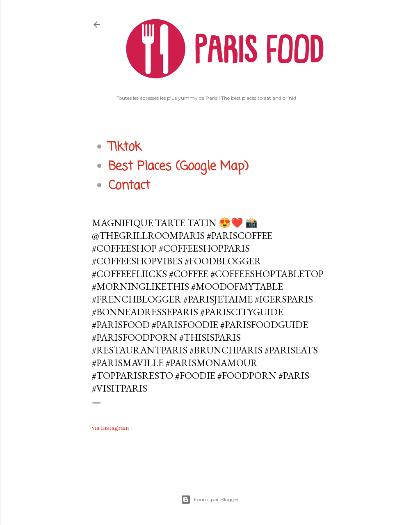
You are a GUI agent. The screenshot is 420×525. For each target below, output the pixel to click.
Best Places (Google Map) (178, 167)
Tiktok (125, 147)
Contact (129, 186)
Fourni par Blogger (210, 500)
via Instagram (110, 428)
